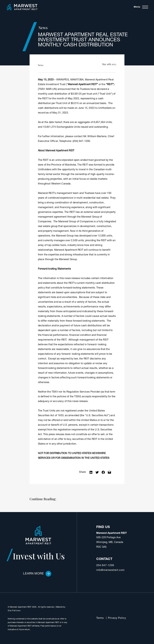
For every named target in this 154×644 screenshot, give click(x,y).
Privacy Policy (117, 618)
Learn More (37, 574)
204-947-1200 (105, 566)
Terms (100, 618)
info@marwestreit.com (110, 570)
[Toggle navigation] (141, 7)
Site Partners (14, 611)
